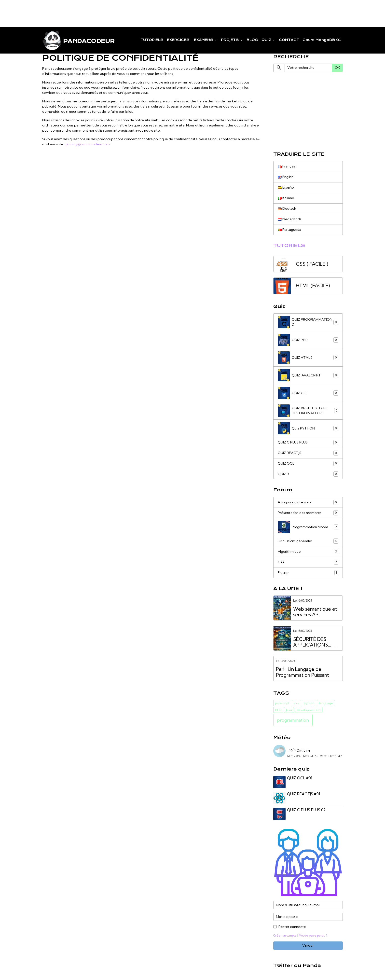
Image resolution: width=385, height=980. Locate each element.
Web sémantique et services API (315, 612)
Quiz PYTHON (308, 428)
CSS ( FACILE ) (312, 264)
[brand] (78, 40)
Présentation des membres (308, 513)
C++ (308, 563)
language (326, 703)
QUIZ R (308, 474)
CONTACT (289, 40)
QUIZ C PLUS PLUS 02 (307, 810)
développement (309, 710)
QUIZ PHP (308, 340)
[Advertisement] (89, 11)
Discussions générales (308, 541)
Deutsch (287, 208)
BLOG (252, 40)
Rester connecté (292, 927)
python (309, 703)
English (286, 177)
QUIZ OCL (308, 464)
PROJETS (230, 40)
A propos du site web (308, 503)
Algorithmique (308, 552)
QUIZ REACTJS (308, 453)
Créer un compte (285, 936)
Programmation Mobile (308, 527)
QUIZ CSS (308, 393)
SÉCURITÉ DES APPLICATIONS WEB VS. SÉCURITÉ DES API (315, 642)
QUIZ (267, 40)
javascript (282, 703)
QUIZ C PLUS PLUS (308, 442)
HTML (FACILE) (313, 286)
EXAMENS (204, 40)
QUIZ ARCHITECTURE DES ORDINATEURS (308, 411)
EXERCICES (178, 40)
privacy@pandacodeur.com (88, 144)
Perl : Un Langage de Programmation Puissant (302, 673)
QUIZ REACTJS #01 (304, 794)
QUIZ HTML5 (308, 358)
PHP (278, 710)
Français (287, 166)
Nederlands (289, 219)
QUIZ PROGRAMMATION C (308, 322)
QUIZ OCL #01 (300, 778)
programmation (293, 720)
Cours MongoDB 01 (322, 40)
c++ (296, 703)
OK (337, 68)
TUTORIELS (152, 40)
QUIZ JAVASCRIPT (308, 375)
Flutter (308, 573)
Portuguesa (289, 230)
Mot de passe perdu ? (313, 936)
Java (289, 710)
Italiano (286, 198)
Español (286, 187)
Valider (308, 946)
